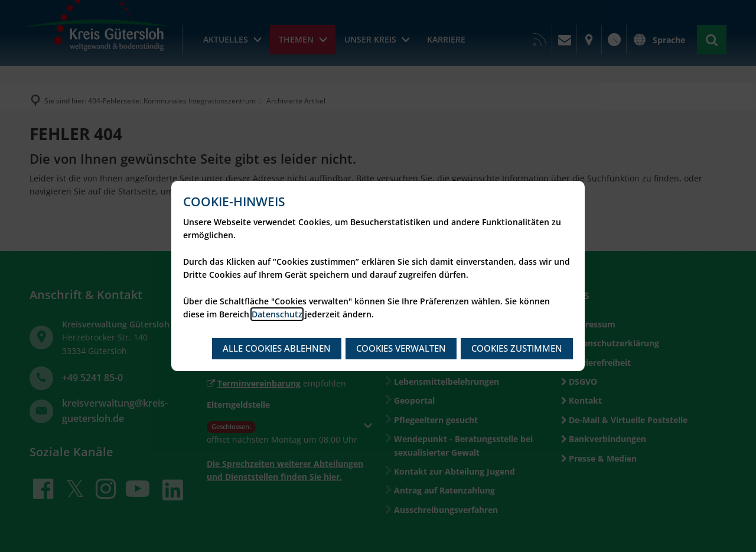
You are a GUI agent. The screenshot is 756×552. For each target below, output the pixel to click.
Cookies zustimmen (517, 348)
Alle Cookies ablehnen (277, 348)
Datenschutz (277, 314)
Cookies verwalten (401, 348)
